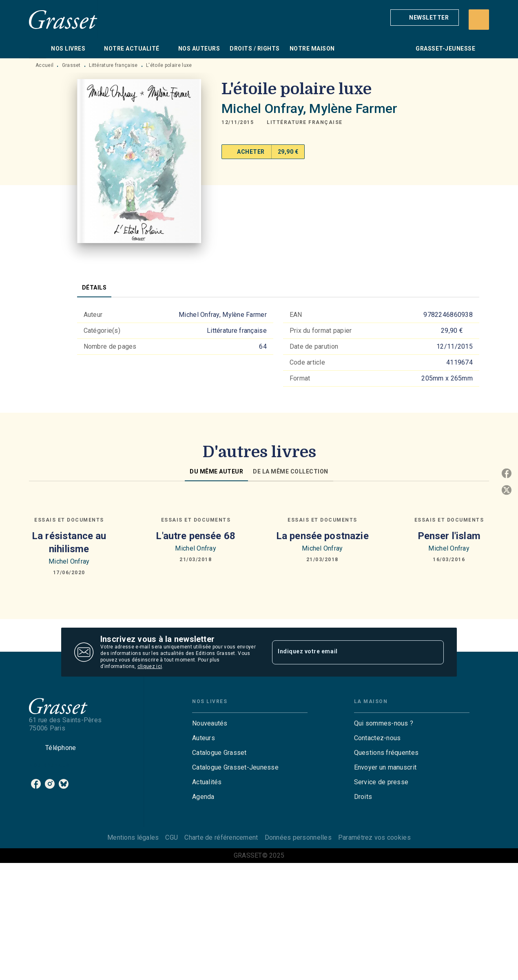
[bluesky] (64, 784)
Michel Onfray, (265, 108)
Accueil (44, 65)
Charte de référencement (221, 837)
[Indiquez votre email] (348, 652)
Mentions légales (133, 837)
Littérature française (113, 65)
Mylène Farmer (353, 108)
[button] (425, 18)
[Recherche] (479, 20)
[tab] (38, 49)
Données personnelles (298, 837)
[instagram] (50, 784)
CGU (172, 837)
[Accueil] (63, 19)
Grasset (71, 65)
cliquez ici (150, 666)
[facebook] (36, 784)
